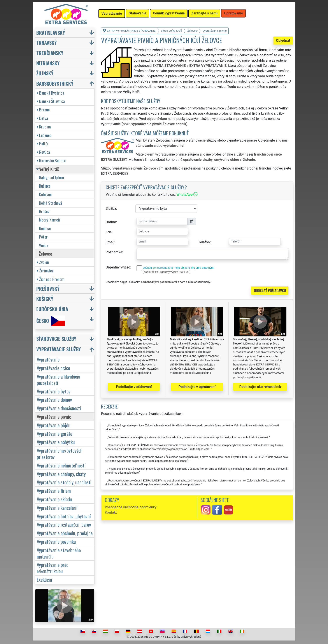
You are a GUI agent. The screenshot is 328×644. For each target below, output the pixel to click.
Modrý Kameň (49, 220)
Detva (42, 118)
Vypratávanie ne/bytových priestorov (60, 454)
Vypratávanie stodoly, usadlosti (64, 482)
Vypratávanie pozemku (56, 541)
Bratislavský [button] (51, 32)
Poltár (43, 143)
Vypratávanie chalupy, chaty (61, 474)
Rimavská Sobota (51, 160)
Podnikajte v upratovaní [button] (197, 387)
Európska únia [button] (52, 309)
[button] (65, 340)
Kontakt (111, 512)
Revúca (43, 152)
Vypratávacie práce (53, 368)
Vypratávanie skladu (54, 499)
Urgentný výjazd (118, 267)
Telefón (204, 242)
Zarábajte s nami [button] (204, 13)
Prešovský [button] (48, 288)
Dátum (111, 222)
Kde (109, 232)
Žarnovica (45, 271)
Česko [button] (51, 321)
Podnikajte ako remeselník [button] (260, 387)
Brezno (43, 110)
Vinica (44, 245)
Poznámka (114, 252)
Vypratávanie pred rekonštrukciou (53, 568)
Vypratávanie (48, 359)
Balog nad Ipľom (51, 177)
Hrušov (44, 211)
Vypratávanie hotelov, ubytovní (64, 516)
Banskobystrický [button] (55, 83)
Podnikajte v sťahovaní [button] (134, 387)
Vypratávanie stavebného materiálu (59, 553)
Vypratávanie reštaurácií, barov (64, 524)
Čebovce (45, 194)
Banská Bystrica (50, 93)
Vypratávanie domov (54, 399)
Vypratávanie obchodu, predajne (65, 533)
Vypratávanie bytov (54, 391)
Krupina (44, 127)
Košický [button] (45, 299)
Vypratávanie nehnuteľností (61, 465)
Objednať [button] (283, 41)
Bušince (45, 186)
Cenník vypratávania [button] (169, 13)
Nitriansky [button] (48, 63)
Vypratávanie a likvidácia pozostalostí (58, 379)
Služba (111, 209)
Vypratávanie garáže (54, 434)
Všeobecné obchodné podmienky (131, 507)
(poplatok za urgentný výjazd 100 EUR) (167, 272)
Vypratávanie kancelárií (57, 508)
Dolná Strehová (50, 203)
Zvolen (43, 262)
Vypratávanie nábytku (56, 442)
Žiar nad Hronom (51, 279)
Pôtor (43, 237)
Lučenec (44, 135)
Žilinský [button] (45, 73)
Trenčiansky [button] (50, 53)
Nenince (45, 228)
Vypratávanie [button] (112, 13)
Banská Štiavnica (51, 101)
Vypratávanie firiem (54, 491)
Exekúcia (44, 579)
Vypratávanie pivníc (54, 416)
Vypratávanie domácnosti (59, 408)
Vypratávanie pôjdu (54, 425)
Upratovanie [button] (233, 13)
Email (110, 242)
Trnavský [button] (46, 42)
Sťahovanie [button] (137, 13)
